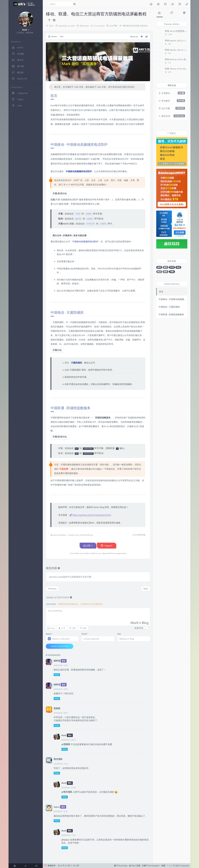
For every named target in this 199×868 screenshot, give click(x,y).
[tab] (159, 12)
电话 (159, 272)
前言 (161, 292)
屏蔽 (172, 272)
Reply (57, 675)
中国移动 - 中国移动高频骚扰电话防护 (173, 299)
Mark (51, 26)
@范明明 (66, 744)
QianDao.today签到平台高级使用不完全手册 (70, 577)
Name (49, 634)
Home (52, 36)
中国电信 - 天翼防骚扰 (169, 307)
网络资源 (127, 26)
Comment (75, 604)
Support (107, 546)
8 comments (99, 26)
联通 (172, 267)
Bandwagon (154, 866)
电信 (178, 267)
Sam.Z (57, 807)
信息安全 (144, 26)
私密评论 (139, 628)
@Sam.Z (65, 840)
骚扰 (166, 272)
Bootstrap (123, 866)
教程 (159, 267)
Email (85, 634)
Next (146, 589)
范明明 (57, 708)
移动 (166, 267)
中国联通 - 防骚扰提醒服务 (171, 314)
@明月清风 (67, 792)
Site (119, 634)
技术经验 (135, 26)
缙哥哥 (57, 661)
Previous (52, 589)
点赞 (88, 546)
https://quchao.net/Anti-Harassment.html (92, 515)
